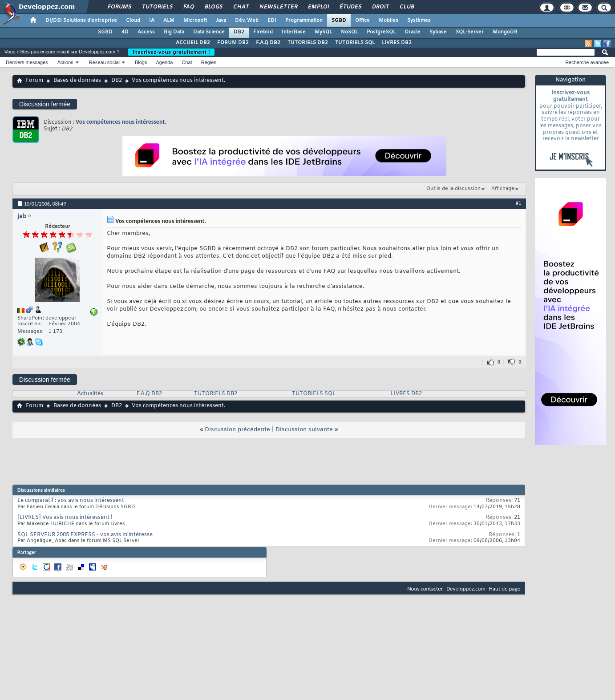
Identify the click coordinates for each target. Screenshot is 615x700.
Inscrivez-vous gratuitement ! (171, 52)
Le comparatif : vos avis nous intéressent (71, 501)
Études (350, 7)
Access (146, 32)
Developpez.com (466, 589)
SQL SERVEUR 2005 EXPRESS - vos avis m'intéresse (85, 535)
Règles (209, 62)
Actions (65, 62)
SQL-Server (470, 32)
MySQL (323, 32)
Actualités (90, 394)
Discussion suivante (304, 430)
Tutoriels (157, 7)
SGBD (339, 20)
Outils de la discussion (453, 189)
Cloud (133, 20)
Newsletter (278, 7)
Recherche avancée (587, 62)
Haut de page (505, 589)
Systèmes (419, 20)
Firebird (263, 32)
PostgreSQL (381, 32)
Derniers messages (27, 62)
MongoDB (505, 32)
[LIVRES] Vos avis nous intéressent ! (65, 518)
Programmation (304, 20)
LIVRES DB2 (397, 43)
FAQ (188, 7)
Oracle (413, 32)
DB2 (239, 32)
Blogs (213, 7)
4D (125, 32)
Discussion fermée (45, 104)
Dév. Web (247, 20)
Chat (241, 7)
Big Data (174, 32)
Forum (34, 81)
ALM (169, 20)
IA (152, 20)
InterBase (294, 32)
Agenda (164, 62)
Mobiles (388, 20)
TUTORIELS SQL (355, 43)
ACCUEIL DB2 (193, 43)
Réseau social (104, 62)
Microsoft (195, 20)
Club (406, 7)
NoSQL (349, 32)
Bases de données (77, 81)
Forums (119, 7)
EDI (272, 20)
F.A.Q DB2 (268, 43)
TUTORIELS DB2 (308, 43)
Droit (380, 7)
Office (362, 20)
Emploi (318, 7)
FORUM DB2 (233, 43)
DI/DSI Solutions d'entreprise (81, 20)
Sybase (438, 32)
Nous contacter (425, 589)
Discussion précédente (237, 430)
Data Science (209, 32)
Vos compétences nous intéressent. (121, 122)
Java (221, 20)
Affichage (503, 189)
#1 (518, 203)
